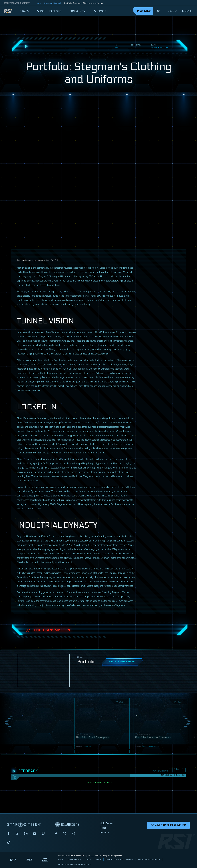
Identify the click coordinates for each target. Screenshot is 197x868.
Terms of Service (93, 859)
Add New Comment (173, 775)
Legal (61, 859)
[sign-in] (187, 11)
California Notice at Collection (119, 859)
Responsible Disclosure (149, 859)
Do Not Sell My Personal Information (75, 864)
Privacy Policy (75, 859)
